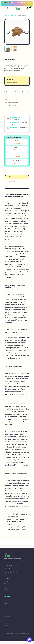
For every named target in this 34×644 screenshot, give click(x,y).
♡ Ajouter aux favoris (11, 92)
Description (9, 177)
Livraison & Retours (11, 186)
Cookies (18, 638)
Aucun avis (14, 62)
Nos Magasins (7, 619)
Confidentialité (25, 636)
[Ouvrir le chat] (29, 640)
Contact (5, 625)
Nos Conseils (7, 621)
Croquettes (6, 582)
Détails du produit (11, 181)
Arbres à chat (7, 608)
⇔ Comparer (24, 92)
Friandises (6, 586)
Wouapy (7, 56)
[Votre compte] (27, 8)
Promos (5, 623)
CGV (9, 636)
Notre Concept (7, 617)
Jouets (5, 588)
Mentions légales (15, 636)
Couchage (6, 590)
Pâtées (5, 584)
